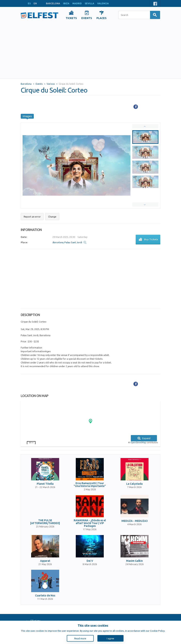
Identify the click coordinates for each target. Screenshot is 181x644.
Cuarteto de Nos (45, 596)
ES (29, 3)
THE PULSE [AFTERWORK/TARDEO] (45, 522)
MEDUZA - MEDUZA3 (135, 521)
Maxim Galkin (134, 561)
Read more (80, 638)
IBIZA (66, 3)
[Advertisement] (90, 51)
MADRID (77, 3)
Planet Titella (45, 484)
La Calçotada (134, 484)
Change (52, 217)
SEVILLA (89, 3)
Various (51, 84)
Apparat (45, 561)
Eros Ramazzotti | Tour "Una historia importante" (90, 485)
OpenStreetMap (138, 443)
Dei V (90, 561)
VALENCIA (103, 3)
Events (39, 84)
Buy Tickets (148, 240)
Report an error (32, 217)
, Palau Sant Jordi (67, 242)
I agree (110, 638)
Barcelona (26, 84)
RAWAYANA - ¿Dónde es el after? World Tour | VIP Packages (90, 523)
